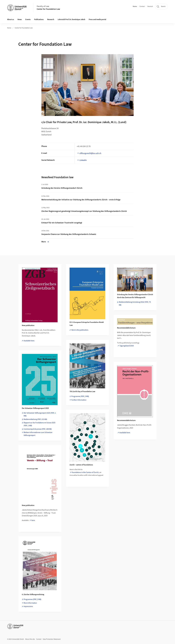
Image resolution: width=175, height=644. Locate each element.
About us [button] (11, 19)
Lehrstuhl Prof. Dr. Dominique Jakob (71, 19)
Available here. (29, 341)
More (45, 242)
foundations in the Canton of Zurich (85, 472)
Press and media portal (97, 19)
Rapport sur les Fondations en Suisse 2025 (40, 424)
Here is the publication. (80, 330)
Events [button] (28, 19)
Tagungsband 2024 (127, 346)
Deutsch (150, 6)
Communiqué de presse (38, 429)
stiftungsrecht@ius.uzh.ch (90, 153)
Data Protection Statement (52, 639)
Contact (142, 6)
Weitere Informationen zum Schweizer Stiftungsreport (38, 434)
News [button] (20, 19)
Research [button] (51, 19)
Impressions (28, 606)
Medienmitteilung (35, 419)
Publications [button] (39, 19)
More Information (30, 603)
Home (135, 6)
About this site (30, 639)
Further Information (79, 400)
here (33, 520)
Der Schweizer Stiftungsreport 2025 (40, 414)
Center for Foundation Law (48, 9)
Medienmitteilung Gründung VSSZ (135, 303)
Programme (80, 396)
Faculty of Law (43, 6)
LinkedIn (83, 160)
